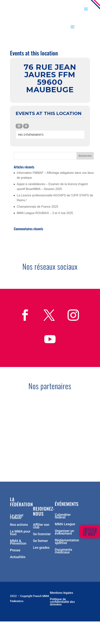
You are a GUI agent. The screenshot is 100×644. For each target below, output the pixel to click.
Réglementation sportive (67, 542)
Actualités (18, 557)
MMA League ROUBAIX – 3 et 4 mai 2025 (45, 213)
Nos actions (19, 525)
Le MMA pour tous (20, 533)
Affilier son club (41, 526)
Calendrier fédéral (63, 516)
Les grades (41, 548)
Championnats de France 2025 (37, 207)
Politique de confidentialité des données (62, 602)
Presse (15, 551)
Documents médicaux (63, 551)
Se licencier (42, 534)
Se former (40, 541)
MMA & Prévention (18, 542)
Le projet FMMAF (17, 517)
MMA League (65, 524)
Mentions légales (61, 593)
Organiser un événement (64, 532)
